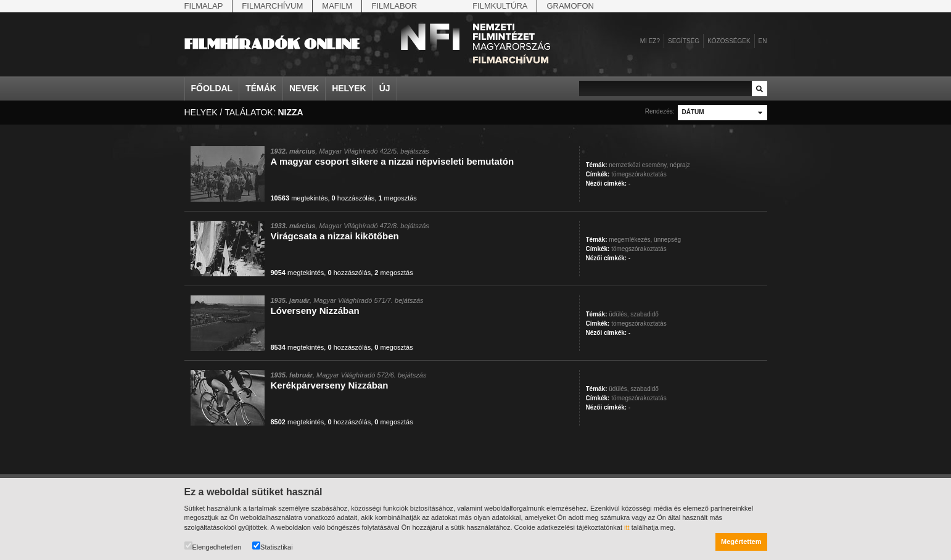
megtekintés (299, 198)
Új (385, 88)
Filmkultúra (500, 6)
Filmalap (204, 6)
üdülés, (619, 314)
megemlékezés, (630, 240)
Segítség (684, 41)
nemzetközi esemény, (638, 165)
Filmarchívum (272, 6)
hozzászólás (353, 198)
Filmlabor (394, 6)
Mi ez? (650, 41)
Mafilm (337, 6)
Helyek (349, 88)
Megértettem (741, 541)
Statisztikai (273, 546)
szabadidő (644, 314)
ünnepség (667, 240)
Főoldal (212, 88)
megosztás (397, 198)
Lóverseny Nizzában (315, 311)
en (763, 41)
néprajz (680, 165)
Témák (261, 88)
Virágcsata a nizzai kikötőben (335, 236)
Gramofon (570, 6)
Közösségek (729, 41)
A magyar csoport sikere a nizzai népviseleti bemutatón (393, 161)
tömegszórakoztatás (639, 174)
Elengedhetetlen (213, 546)
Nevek (304, 88)
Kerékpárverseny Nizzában (330, 385)
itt (627, 527)
